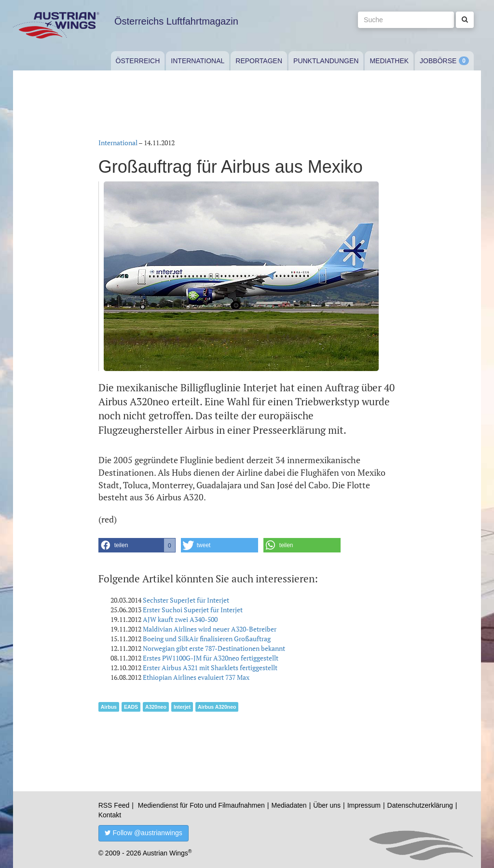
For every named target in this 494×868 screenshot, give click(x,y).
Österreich (138, 61)
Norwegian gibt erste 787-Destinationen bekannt (214, 648)
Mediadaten (289, 805)
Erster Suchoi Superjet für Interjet (193, 610)
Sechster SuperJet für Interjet (186, 600)
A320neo (156, 707)
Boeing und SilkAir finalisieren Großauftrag (207, 639)
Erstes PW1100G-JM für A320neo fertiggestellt (211, 658)
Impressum (364, 805)
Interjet (182, 707)
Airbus (109, 707)
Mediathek (389, 61)
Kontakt (110, 815)
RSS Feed (114, 805)
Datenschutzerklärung (420, 805)
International (198, 61)
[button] (137, 545)
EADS (131, 707)
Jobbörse (438, 61)
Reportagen (259, 61)
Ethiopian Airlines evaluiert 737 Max (196, 677)
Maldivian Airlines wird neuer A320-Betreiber (210, 629)
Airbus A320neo (217, 707)
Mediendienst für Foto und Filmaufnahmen (201, 805)
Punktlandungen (326, 61)
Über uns (327, 805)
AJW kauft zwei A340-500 (180, 619)
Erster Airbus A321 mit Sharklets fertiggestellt (210, 668)
